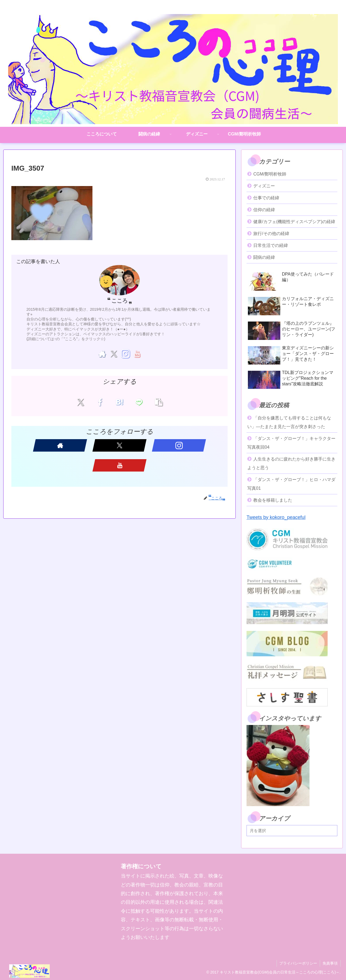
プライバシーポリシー (298, 963)
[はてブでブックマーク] (120, 402)
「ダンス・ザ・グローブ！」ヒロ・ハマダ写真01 (291, 484)
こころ (119, 301)
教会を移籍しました (273, 500)
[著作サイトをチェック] (102, 354)
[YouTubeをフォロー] (137, 354)
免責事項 (330, 963)
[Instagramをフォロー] (125, 354)
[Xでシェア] (84, 402)
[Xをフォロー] (114, 354)
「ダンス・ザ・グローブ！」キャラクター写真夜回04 (291, 443)
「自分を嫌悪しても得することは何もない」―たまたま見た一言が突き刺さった (289, 422)
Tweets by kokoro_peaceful (276, 517)
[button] (154, 402)
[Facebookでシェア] (102, 402)
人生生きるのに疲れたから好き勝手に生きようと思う (291, 463)
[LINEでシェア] (137, 402)
